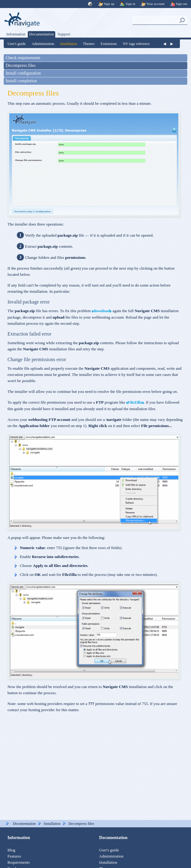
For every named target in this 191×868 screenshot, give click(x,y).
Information (16, 34)
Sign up (106, 4)
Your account (153, 4)
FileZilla (135, 402)
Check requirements (23, 58)
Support (64, 34)
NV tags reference (136, 44)
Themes (89, 44)
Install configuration (23, 73)
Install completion (21, 81)
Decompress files (21, 65)
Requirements (19, 862)
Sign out (179, 4)
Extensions (109, 44)
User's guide (17, 44)
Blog (11, 850)
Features (14, 856)
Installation (69, 44)
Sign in (127, 4)
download (102, 311)
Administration (43, 44)
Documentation (41, 34)
